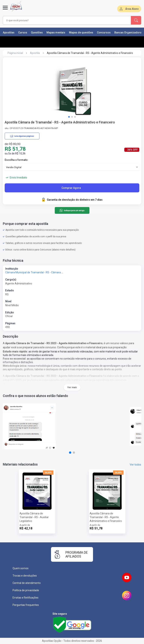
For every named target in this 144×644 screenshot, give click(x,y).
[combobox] (62, 20)
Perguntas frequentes (26, 605)
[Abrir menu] (5, 10)
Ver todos (135, 465)
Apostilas (9, 33)
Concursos (104, 33)
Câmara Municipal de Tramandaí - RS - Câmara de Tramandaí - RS (44, 272)
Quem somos (21, 568)
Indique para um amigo (72, 210)
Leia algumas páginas (22, 136)
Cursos (23, 33)
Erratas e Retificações (25, 598)
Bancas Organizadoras (129, 33)
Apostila (35, 53)
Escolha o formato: (16, 160)
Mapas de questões (81, 33)
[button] (69, 117)
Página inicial (15, 53)
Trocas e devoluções (25, 576)
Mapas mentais (56, 33)
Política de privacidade (26, 590)
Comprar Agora (71, 188)
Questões (37, 33)
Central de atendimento (27, 583)
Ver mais (72, 387)
